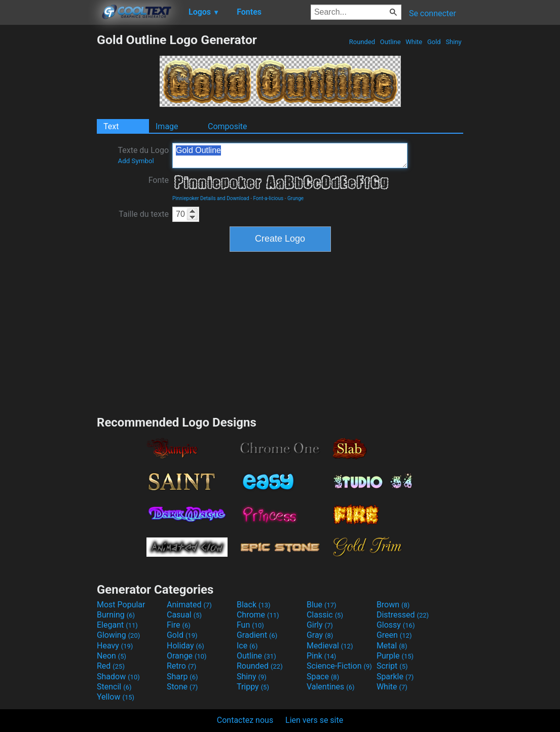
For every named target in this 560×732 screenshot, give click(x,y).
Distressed (403, 615)
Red (111, 666)
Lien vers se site (314, 720)
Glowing (118, 635)
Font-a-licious (268, 198)
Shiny (454, 42)
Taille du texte (144, 214)
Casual (184, 615)
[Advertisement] (48, 184)
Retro (181, 666)
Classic (325, 615)
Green (394, 635)
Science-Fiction (339, 666)
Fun (250, 625)
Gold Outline (290, 156)
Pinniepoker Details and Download (211, 198)
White (414, 42)
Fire (179, 625)
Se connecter (433, 13)
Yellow (116, 697)
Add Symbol (136, 161)
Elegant (117, 625)
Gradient (257, 635)
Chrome (258, 615)
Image (167, 126)
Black (254, 605)
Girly (320, 625)
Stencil (114, 687)
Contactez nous (245, 720)
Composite (228, 126)
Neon (111, 656)
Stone (182, 687)
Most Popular (121, 605)
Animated (189, 605)
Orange (187, 656)
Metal (392, 646)
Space (323, 677)
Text (111, 126)
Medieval (330, 646)
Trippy (253, 687)
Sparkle (395, 677)
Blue (322, 605)
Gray (320, 635)
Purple (395, 656)
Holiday (185, 646)
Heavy (115, 646)
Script (392, 666)
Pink (322, 656)
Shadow (118, 677)
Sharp (182, 677)
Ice (247, 646)
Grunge (295, 198)
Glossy (396, 625)
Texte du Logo (143, 155)
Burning (116, 615)
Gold (434, 42)
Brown (393, 605)
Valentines (331, 687)
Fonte (159, 180)
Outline (390, 42)
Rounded (362, 42)
